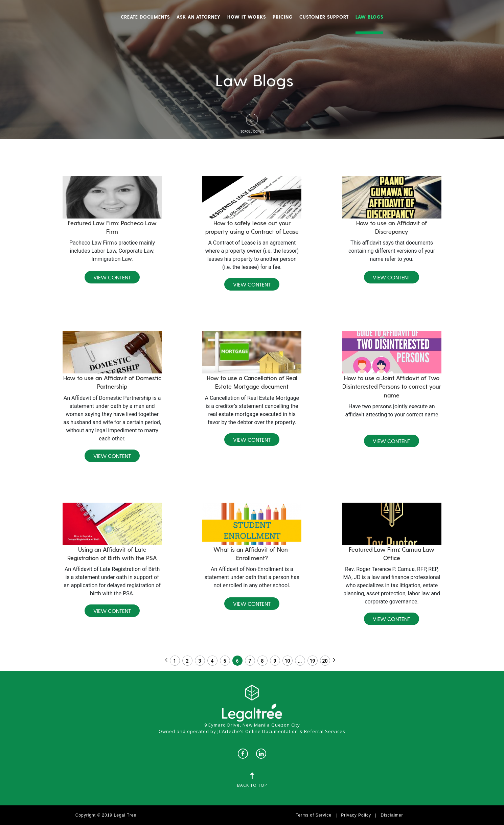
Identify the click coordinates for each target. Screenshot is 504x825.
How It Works (247, 17)
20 (325, 661)
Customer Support (324, 17)
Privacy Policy (356, 815)
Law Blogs (369, 17)
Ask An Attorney (199, 17)
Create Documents (145, 17)
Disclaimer (392, 815)
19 (313, 661)
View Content (112, 277)
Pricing (283, 17)
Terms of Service (314, 815)
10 (288, 661)
